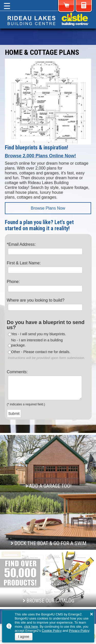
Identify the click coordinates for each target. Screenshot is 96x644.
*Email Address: (21, 244)
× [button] (92, 614)
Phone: (13, 282)
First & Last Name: (24, 263)
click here (31, 627)
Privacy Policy (79, 631)
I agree (24, 637)
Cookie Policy (52, 631)
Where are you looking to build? (36, 300)
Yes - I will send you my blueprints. (39, 334)
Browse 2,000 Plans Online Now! (40, 156)
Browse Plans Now (48, 208)
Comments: (17, 372)
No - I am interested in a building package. (37, 343)
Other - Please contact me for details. (41, 352)
